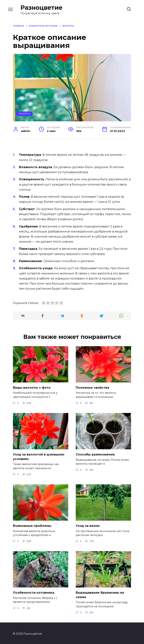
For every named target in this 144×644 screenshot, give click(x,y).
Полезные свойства (92, 387)
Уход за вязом (88, 525)
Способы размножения (95, 454)
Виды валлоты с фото (32, 387)
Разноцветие (41, 8)
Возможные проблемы (32, 525)
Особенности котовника (34, 592)
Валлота (24, 114)
